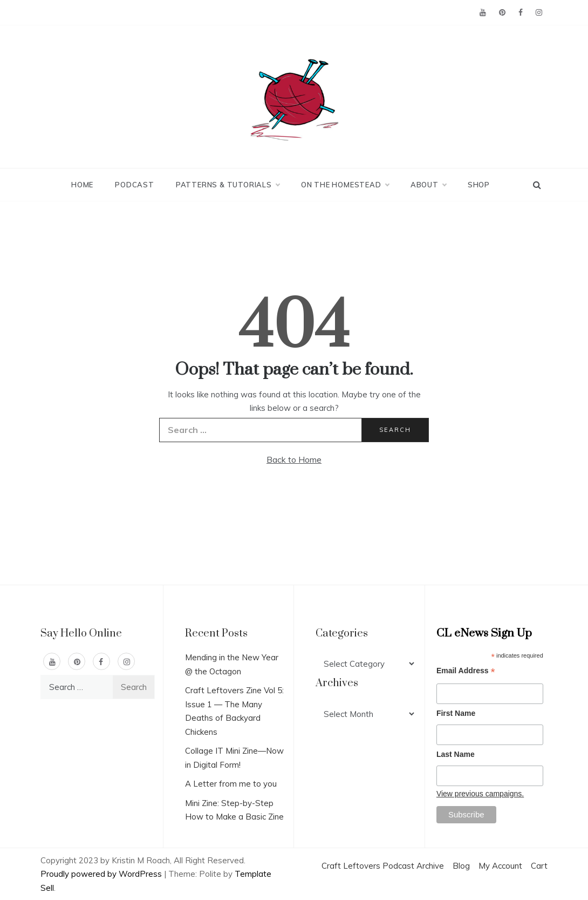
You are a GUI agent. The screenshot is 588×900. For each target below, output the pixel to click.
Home (82, 185)
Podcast (135, 185)
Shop (479, 185)
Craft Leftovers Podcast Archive (383, 866)
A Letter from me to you (231, 784)
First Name (456, 713)
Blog (461, 866)
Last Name (456, 754)
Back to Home (294, 459)
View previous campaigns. (480, 794)
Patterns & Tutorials (228, 185)
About (428, 185)
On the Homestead (345, 185)
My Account (500, 866)
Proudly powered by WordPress (102, 874)
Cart (539, 866)
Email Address (466, 672)
